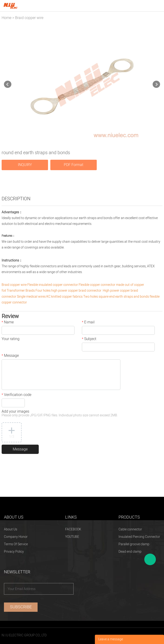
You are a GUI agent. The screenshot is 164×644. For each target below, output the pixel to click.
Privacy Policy (14, 552)
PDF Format (74, 165)
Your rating (11, 339)
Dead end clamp (130, 552)
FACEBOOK (73, 529)
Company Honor (16, 537)
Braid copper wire (29, 18)
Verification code (16, 395)
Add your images (60, 414)
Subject (89, 339)
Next (156, 84)
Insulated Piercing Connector (139, 537)
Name (8, 323)
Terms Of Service (16, 544)
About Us (11, 529)
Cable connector (130, 529)
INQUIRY (25, 165)
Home (6, 18)
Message (10, 356)
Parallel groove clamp (134, 544)
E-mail (88, 323)
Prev (8, 84)
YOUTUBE (72, 537)
